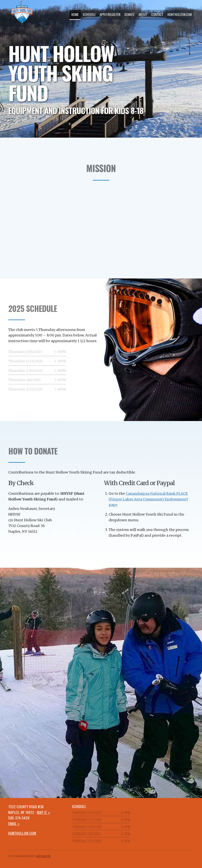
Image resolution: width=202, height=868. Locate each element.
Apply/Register (110, 14)
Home (75, 14)
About (143, 14)
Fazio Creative (43, 856)
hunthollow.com (180, 14)
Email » (14, 824)
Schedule (89, 14)
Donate (130, 14)
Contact (157, 14)
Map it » (43, 812)
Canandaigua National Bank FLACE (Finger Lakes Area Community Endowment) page (148, 499)
